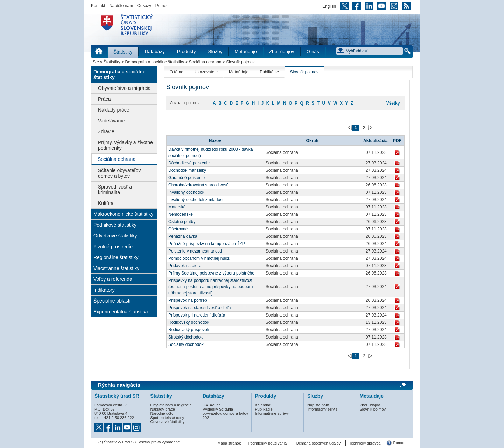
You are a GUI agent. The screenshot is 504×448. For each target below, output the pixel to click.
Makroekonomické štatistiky (123, 214)
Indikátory (104, 290)
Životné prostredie (113, 247)
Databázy (155, 52)
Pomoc (162, 6)
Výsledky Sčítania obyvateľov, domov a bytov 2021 (225, 413)
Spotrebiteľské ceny (167, 418)
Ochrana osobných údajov (318, 443)
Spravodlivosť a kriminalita (115, 190)
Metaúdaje (246, 52)
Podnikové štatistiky (115, 225)
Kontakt (98, 6)
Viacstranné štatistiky (116, 268)
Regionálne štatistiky (116, 257)
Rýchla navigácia (119, 385)
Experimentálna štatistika (121, 312)
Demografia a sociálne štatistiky (155, 62)
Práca (104, 99)
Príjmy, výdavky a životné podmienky (125, 145)
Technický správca (365, 443)
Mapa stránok (229, 443)
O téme (177, 72)
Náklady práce (114, 110)
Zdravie (106, 131)
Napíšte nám (121, 6)
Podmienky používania (268, 443)
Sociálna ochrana (205, 62)
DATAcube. (212, 405)
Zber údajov (282, 52)
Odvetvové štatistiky (115, 236)
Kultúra (106, 203)
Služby (215, 52)
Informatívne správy (272, 413)
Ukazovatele (206, 72)
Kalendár (263, 405)
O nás (313, 52)
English (329, 6)
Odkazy (144, 6)
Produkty (187, 52)
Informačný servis (322, 409)
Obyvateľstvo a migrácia (124, 88)
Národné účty (162, 413)
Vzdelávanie (111, 121)
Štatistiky (123, 52)
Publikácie (269, 72)
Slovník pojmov (304, 72)
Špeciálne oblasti (112, 301)
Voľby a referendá (113, 279)
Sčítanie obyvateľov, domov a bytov (120, 173)
